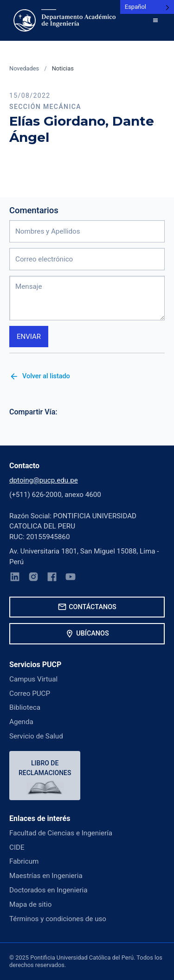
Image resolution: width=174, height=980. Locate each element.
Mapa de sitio (30, 904)
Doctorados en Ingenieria (48, 890)
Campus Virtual (33, 679)
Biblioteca (25, 707)
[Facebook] (52, 578)
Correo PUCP (30, 694)
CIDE (17, 847)
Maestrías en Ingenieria (46, 876)
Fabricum (24, 861)
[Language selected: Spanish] (147, 7)
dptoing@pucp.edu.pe (44, 480)
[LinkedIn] (15, 578)
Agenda (21, 722)
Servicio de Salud (36, 736)
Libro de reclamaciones (45, 768)
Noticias (63, 68)
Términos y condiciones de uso (58, 919)
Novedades (24, 68)
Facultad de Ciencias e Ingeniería (61, 833)
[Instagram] (33, 578)
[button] (155, 20)
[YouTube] (71, 578)
